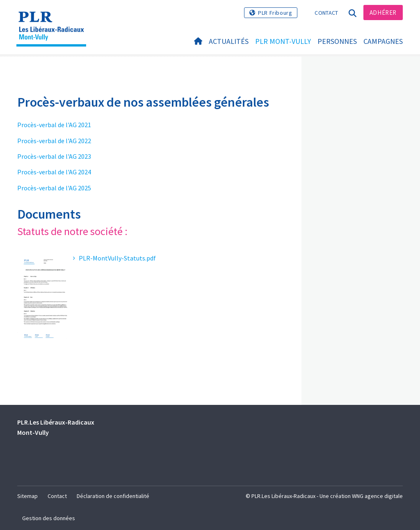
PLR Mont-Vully (283, 42)
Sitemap (27, 496)
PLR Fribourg (275, 13)
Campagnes (383, 42)
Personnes (337, 42)
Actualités (229, 42)
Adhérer (383, 13)
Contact (326, 13)
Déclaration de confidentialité (113, 496)
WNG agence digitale (377, 496)
